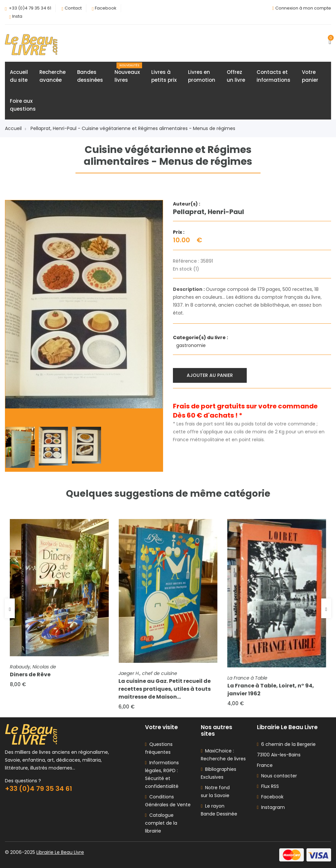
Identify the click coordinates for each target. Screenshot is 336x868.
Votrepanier (310, 76)
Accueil (15, 128)
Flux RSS (268, 786)
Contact (73, 8)
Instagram (271, 807)
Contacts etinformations (273, 76)
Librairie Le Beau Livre (60, 852)
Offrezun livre (236, 76)
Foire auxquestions (23, 105)
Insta (17, 16)
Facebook (106, 8)
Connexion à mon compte (303, 8)
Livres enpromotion (202, 76)
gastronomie (192, 345)
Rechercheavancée (52, 76)
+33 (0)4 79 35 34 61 (30, 8)
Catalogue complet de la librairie (161, 823)
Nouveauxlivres (128, 73)
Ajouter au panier (210, 375)
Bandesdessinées (90, 76)
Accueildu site (19, 76)
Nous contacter (277, 776)
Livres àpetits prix (164, 76)
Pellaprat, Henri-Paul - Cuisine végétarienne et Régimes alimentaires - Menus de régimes (133, 128)
